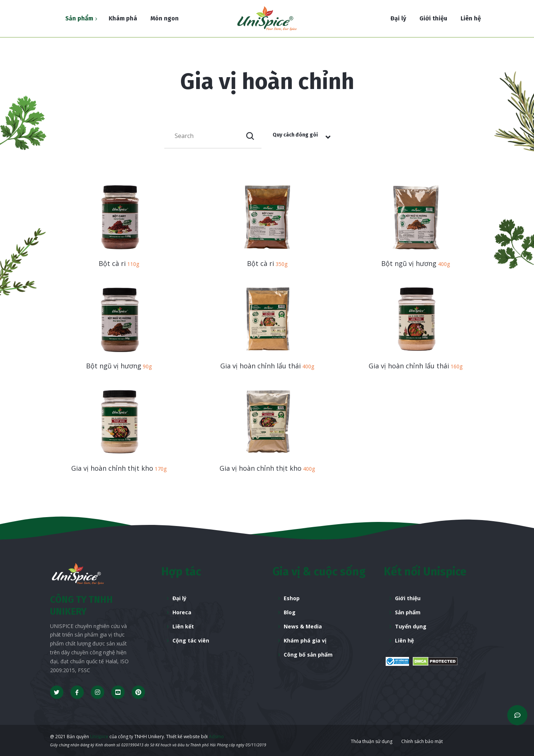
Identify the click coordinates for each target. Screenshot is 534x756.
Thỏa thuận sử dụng (372, 741)
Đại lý (179, 598)
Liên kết (183, 626)
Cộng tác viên (191, 640)
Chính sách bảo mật (422, 741)
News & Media (303, 626)
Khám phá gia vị (305, 640)
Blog (290, 612)
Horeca (182, 612)
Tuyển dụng (411, 626)
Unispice (99, 737)
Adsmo (216, 737)
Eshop (292, 598)
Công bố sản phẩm (308, 655)
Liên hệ (404, 640)
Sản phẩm (408, 612)
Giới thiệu (408, 598)
